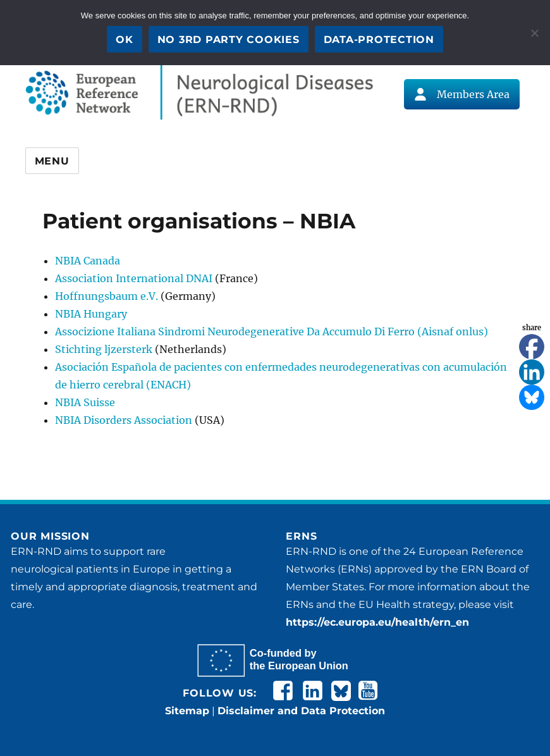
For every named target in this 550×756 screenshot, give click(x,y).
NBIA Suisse (85, 402)
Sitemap (187, 711)
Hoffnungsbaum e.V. (107, 296)
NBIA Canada (88, 261)
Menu (52, 161)
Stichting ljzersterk (104, 349)
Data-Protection (379, 40)
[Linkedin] (532, 372)
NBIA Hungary (91, 314)
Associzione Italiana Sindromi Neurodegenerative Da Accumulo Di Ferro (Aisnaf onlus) (272, 332)
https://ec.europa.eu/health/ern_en (377, 622)
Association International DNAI (134, 278)
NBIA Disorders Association (124, 420)
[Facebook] (532, 347)
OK (125, 40)
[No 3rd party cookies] (534, 33)
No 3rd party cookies (229, 40)
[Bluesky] (532, 397)
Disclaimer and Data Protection (301, 711)
